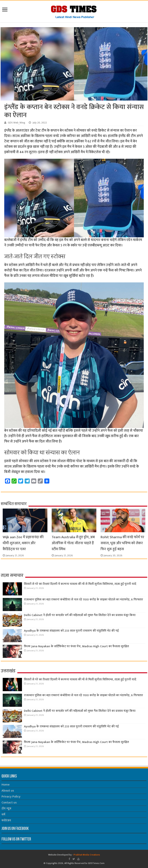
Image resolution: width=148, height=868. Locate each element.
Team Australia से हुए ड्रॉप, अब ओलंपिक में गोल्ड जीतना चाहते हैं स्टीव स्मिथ (73, 543)
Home (6, 785)
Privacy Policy (11, 797)
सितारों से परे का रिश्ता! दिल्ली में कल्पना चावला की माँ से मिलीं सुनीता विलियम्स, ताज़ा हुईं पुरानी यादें (80, 584)
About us (8, 791)
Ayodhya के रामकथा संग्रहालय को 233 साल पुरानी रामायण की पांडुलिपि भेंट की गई (71, 631)
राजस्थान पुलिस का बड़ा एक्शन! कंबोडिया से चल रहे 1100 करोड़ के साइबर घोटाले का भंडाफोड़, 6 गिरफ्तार (83, 600)
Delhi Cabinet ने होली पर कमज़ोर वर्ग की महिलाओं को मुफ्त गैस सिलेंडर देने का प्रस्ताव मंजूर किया (80, 615)
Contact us (9, 803)
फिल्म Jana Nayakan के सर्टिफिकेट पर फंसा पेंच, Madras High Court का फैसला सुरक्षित (76, 646)
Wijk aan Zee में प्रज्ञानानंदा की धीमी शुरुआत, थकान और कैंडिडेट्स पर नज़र (23, 543)
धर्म (3, 815)
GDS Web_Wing (17, 123)
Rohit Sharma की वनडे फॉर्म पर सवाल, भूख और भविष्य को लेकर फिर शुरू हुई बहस (122, 543)
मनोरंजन (6, 821)
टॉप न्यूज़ (6, 809)
